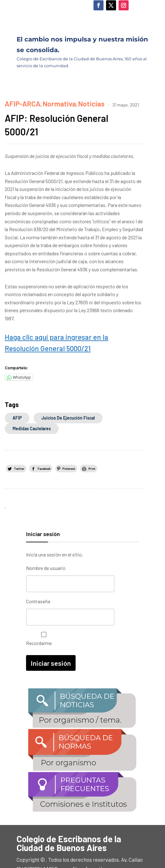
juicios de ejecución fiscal (68, 401)
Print (93, 451)
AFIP (17, 401)
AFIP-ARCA (17, 102)
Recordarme (42, 617)
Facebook (45, 451)
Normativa (43, 102)
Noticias (66, 102)
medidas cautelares (32, 411)
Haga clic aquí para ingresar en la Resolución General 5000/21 (73, 333)
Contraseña (38, 582)
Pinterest (70, 451)
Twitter (19, 451)
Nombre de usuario (46, 550)
